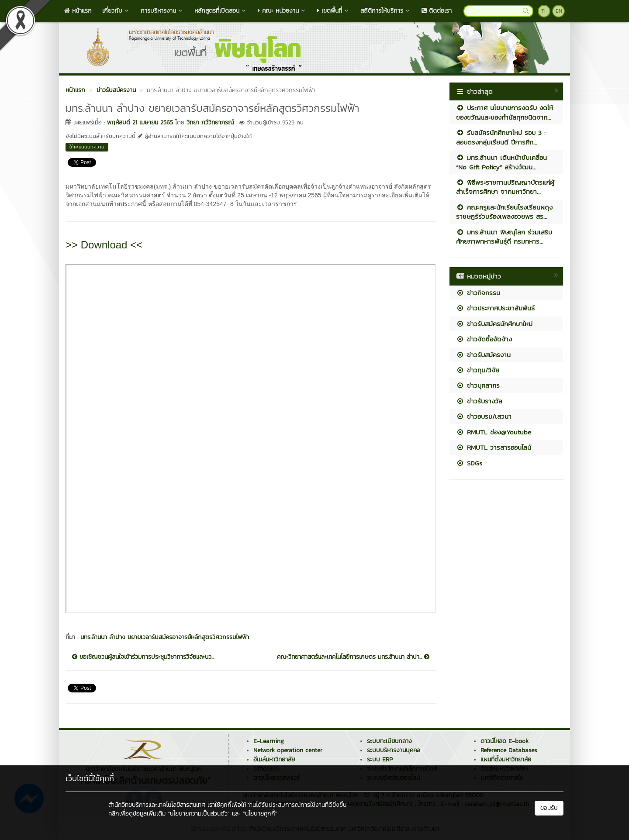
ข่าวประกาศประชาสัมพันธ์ (495, 308)
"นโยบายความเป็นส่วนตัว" (199, 814)
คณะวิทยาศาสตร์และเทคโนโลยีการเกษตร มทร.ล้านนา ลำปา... (353, 657)
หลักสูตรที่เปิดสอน (221, 11)
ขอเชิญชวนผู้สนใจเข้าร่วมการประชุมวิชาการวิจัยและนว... (143, 657)
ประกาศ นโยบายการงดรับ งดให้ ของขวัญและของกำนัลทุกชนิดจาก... (505, 112)
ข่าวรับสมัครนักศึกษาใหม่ (494, 324)
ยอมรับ (549, 808)
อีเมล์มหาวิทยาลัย (274, 759)
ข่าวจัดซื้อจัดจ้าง (484, 339)
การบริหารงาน (162, 11)
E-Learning (269, 741)
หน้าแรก (78, 11)
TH (544, 11)
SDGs (469, 463)
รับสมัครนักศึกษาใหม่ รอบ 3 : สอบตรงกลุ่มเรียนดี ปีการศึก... (501, 137)
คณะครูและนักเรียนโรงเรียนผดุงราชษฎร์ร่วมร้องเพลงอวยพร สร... (504, 212)
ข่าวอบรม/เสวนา (484, 416)
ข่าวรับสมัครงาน (483, 355)
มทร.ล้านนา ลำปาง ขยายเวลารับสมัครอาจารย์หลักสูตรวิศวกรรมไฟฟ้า (165, 637)
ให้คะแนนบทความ (87, 147)
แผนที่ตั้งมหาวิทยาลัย (506, 759)
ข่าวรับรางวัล (479, 401)
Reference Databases (509, 750)
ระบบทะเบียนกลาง (389, 741)
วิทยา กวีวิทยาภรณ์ (210, 122)
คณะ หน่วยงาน (282, 11)
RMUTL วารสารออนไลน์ (494, 447)
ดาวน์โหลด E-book (505, 741)
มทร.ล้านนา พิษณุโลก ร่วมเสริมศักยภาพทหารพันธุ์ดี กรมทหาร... (504, 237)
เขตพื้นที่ (334, 11)
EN (559, 11)
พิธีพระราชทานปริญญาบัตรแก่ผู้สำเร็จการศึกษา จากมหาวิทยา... (505, 187)
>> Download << (104, 245)
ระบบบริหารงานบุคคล (394, 750)
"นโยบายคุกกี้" (260, 814)
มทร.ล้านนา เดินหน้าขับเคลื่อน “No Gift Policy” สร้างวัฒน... (501, 162)
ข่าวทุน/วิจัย (478, 370)
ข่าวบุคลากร (478, 385)
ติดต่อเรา (437, 11)
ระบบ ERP (380, 759)
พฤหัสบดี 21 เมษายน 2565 (140, 122)
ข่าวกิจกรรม (478, 293)
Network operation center (288, 750)
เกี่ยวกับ (116, 11)
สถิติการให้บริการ (386, 11)
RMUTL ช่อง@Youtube (494, 432)
